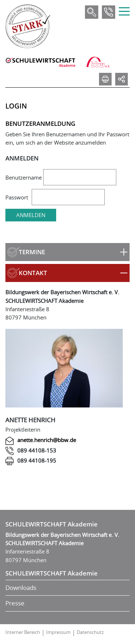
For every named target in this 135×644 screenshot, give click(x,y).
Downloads (21, 588)
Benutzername (24, 177)
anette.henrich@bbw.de (47, 440)
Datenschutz (90, 632)
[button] (67, 252)
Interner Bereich (23, 632)
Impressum (58, 632)
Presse (15, 603)
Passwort (17, 197)
